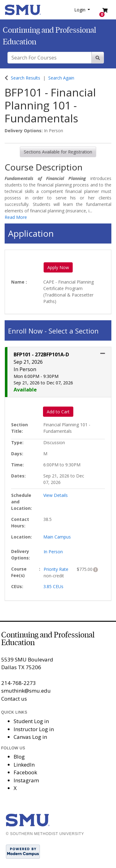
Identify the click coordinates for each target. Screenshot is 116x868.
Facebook (25, 772)
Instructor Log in (34, 729)
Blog (19, 757)
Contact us (14, 699)
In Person (53, 552)
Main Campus (57, 537)
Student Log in (31, 721)
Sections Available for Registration (58, 152)
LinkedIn (24, 765)
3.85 (53, 586)
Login (80, 10)
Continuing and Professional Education (48, 639)
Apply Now (58, 267)
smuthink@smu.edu (26, 691)
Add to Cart (58, 412)
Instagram (26, 780)
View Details (56, 495)
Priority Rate (56, 569)
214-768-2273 (19, 683)
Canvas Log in (30, 737)
